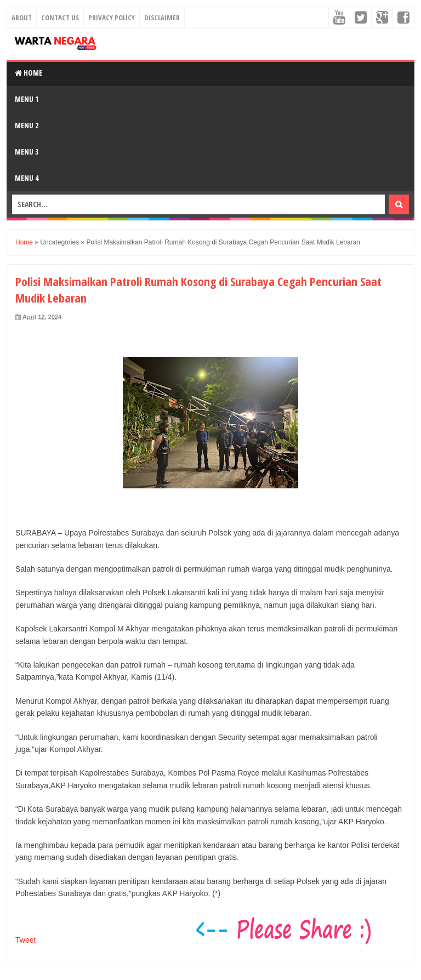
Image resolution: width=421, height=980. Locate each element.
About (22, 18)
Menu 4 (27, 178)
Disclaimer (162, 18)
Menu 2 (27, 125)
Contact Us (60, 18)
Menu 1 (27, 99)
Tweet (25, 940)
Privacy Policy (112, 18)
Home (29, 73)
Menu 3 (27, 152)
